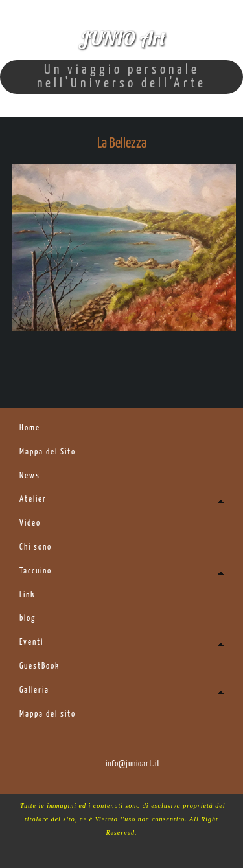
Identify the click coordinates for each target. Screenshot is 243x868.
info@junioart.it (133, 764)
